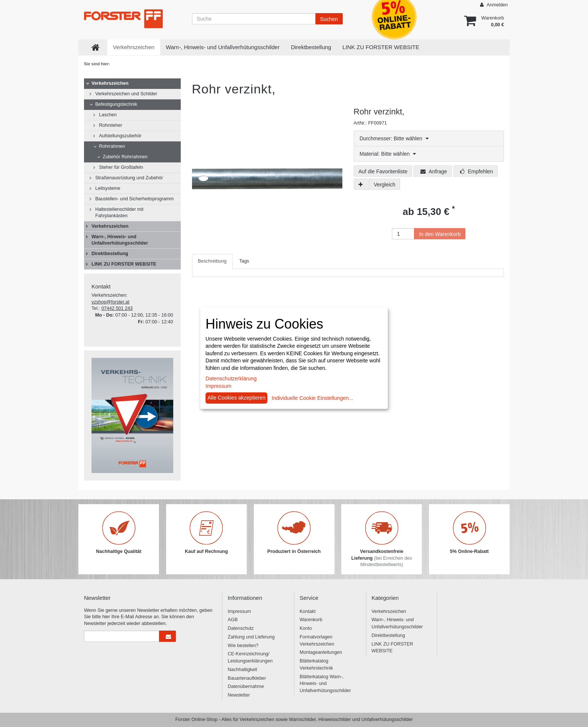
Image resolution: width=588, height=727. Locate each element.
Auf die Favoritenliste (383, 171)
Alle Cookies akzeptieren (237, 398)
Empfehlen (477, 171)
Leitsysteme (108, 188)
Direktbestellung (311, 47)
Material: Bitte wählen (388, 154)
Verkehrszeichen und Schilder (126, 94)
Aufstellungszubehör (120, 136)
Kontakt (307, 611)
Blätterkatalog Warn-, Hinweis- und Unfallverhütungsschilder (325, 684)
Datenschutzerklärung (231, 379)
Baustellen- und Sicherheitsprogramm (134, 199)
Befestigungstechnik (116, 104)
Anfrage (434, 171)
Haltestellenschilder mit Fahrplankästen (119, 213)
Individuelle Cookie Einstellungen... (312, 398)
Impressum (239, 611)
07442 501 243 (117, 308)
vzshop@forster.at (110, 302)
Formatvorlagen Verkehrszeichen (317, 641)
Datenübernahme (246, 686)
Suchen (329, 19)
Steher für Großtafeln (121, 167)
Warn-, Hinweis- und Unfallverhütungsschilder (223, 47)
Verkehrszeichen (134, 47)
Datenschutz (241, 628)
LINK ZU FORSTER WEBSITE (381, 47)
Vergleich (385, 185)
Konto (306, 628)
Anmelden (494, 5)
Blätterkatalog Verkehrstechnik (316, 665)
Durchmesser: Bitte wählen (394, 138)
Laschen (108, 115)
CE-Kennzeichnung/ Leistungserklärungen (250, 657)
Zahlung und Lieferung (251, 637)
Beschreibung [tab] (212, 261)
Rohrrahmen (112, 146)
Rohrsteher (111, 125)
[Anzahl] (403, 234)
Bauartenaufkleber (247, 678)
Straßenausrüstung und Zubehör (129, 178)
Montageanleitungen (321, 652)
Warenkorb (311, 620)
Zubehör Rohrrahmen (125, 157)
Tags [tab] (244, 261)
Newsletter (239, 695)
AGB (232, 620)
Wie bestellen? (243, 646)
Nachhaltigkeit (242, 670)
